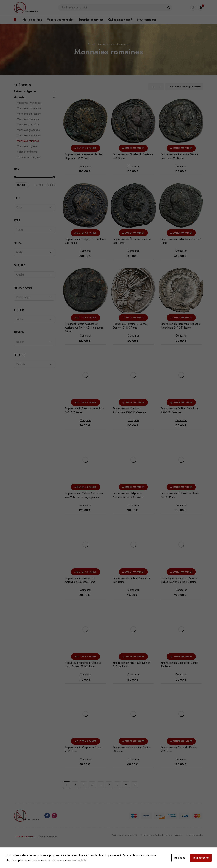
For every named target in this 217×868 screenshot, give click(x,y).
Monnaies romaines (28, 141)
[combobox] (34, 208)
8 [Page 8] (117, 785)
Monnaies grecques (28, 130)
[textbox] (34, 208)
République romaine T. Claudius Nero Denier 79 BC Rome (83, 665)
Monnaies (103, 44)
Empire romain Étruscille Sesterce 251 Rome (132, 241)
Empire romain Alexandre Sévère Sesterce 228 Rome (180, 156)
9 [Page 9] (126, 785)
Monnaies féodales (28, 119)
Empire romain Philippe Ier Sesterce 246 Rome (85, 241)
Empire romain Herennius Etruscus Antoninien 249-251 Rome (180, 326)
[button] (85, 148)
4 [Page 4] (92, 785)
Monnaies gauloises (28, 125)
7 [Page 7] (109, 785)
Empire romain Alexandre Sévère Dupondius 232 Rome (84, 156)
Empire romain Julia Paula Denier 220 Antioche (131, 665)
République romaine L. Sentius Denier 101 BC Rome (130, 326)
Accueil (91, 44)
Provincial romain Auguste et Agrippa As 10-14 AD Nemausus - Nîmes (85, 328)
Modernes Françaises (29, 103)
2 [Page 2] (75, 785)
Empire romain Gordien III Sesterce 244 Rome (133, 156)
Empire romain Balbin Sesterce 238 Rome (181, 241)
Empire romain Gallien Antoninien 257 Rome (132, 580)
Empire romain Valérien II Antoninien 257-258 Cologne (129, 410)
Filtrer (21, 185)
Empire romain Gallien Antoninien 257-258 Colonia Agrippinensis (84, 495)
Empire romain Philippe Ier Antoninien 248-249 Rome (128, 495)
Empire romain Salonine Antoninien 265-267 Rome (85, 410)
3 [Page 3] (84, 785)
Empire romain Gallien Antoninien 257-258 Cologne (180, 410)
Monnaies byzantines (29, 108)
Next (134, 785)
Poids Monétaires (27, 152)
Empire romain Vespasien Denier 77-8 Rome (84, 749)
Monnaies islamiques (29, 135)
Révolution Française (29, 157)
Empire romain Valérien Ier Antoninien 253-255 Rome (80, 580)
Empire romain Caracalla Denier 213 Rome (179, 749)
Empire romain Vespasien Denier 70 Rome (179, 665)
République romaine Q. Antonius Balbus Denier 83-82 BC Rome (179, 580)
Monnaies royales (27, 146)
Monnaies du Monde (29, 114)
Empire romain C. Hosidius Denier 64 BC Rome (180, 495)
